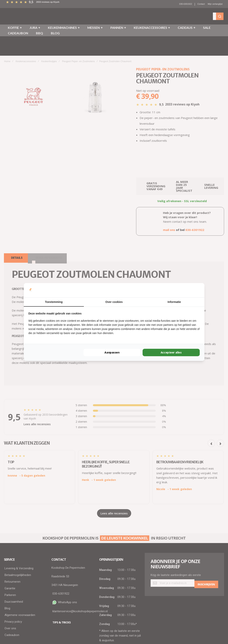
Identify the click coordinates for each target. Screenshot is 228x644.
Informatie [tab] (174, 302)
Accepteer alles (171, 352)
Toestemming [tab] (54, 302)
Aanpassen (112, 352)
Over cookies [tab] (114, 302)
